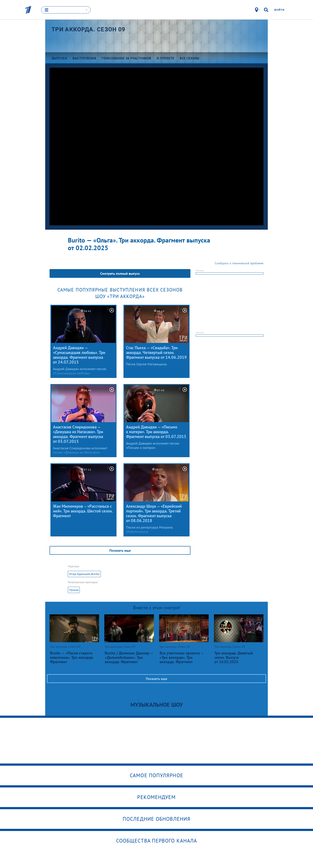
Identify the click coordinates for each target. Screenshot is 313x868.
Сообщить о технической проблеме (239, 263)
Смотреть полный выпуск (120, 273)
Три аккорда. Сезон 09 (88, 29)
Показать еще (120, 550)
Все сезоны (190, 58)
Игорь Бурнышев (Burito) (84, 574)
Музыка (74, 590)
